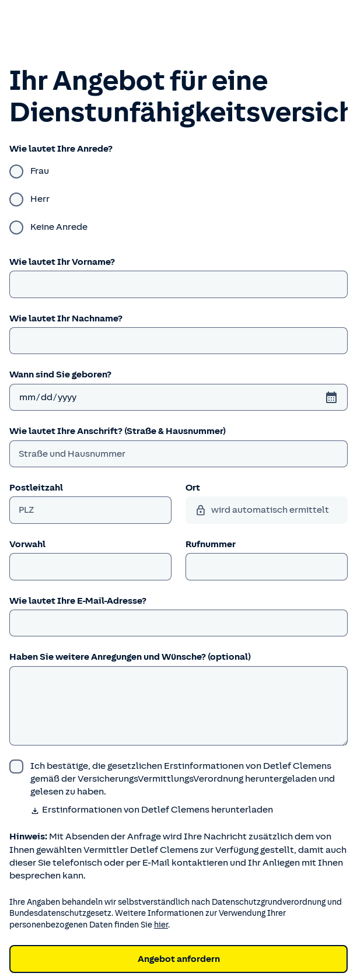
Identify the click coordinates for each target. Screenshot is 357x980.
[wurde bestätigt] (178, 779)
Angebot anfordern (179, 959)
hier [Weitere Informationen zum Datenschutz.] (161, 925)
